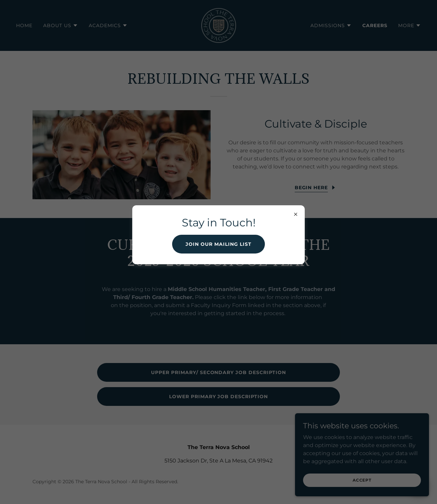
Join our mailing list (219, 244)
